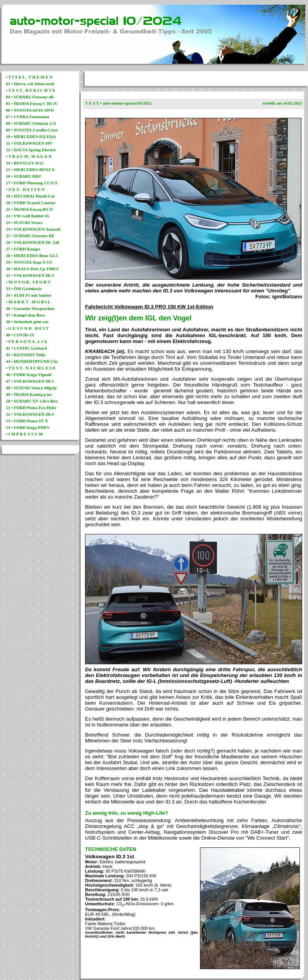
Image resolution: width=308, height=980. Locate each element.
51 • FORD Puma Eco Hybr (31, 408)
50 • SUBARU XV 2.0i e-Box (32, 401)
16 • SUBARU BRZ (23, 176)
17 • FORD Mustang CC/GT (32, 183)
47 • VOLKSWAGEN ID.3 (30, 381)
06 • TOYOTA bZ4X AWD (30, 110)
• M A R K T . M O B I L (28, 302)
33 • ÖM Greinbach (24, 289)
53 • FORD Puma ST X (27, 421)
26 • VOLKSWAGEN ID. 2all (33, 242)
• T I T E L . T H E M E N (29, 77)
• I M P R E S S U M (24, 434)
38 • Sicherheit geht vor (27, 322)
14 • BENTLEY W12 (25, 163)
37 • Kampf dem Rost (25, 315)
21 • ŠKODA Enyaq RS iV (30, 209)
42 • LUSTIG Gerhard (26, 348)
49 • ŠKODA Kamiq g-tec (29, 394)
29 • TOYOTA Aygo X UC (29, 262)
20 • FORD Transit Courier (31, 203)
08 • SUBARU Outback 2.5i (31, 123)
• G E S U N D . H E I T (27, 328)
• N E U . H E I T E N (25, 189)
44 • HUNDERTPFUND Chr (32, 361)
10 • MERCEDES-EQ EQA (31, 136)
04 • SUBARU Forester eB (30, 97)
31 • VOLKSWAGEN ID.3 (30, 275)
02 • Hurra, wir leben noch (30, 84)
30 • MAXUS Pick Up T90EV (32, 269)
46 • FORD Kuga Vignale (29, 374)
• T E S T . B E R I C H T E (30, 90)
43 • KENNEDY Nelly (26, 355)
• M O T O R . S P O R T (28, 282)
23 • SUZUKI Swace (24, 222)
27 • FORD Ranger (23, 249)
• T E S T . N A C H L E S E (31, 368)
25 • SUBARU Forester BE (30, 236)
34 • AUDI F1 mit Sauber (29, 295)
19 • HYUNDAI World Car (30, 196)
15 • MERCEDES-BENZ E (30, 170)
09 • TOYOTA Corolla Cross (32, 130)
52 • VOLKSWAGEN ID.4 (30, 414)
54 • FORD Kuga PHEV (28, 427)
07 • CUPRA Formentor (28, 117)
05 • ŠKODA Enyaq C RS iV (32, 103)
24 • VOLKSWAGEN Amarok (33, 229)
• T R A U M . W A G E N (29, 156)
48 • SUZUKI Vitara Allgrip (31, 388)
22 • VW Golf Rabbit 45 (27, 216)
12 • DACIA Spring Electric (31, 150)
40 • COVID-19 (20, 335)
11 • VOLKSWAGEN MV (29, 143)
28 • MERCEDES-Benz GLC (32, 255)
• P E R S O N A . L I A (26, 341)
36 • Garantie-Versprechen (30, 308)
